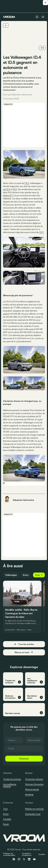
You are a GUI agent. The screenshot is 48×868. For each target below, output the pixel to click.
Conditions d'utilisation (27, 854)
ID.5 (15, 189)
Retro (30, 630)
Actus (26, 575)
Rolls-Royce (21, 630)
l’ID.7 (41, 232)
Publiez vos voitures (34, 809)
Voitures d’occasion (34, 784)
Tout (5, 809)
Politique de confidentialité (9, 854)
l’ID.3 (27, 183)
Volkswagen (11, 575)
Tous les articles (24, 644)
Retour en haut (24, 652)
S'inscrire (24, 759)
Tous (39, 575)
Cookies (42, 854)
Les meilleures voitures (10, 785)
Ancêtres (29, 794)
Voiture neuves (32, 789)
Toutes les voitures (12, 779)
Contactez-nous (33, 814)
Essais (6, 824)
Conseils (7, 819)
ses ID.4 (7, 189)
